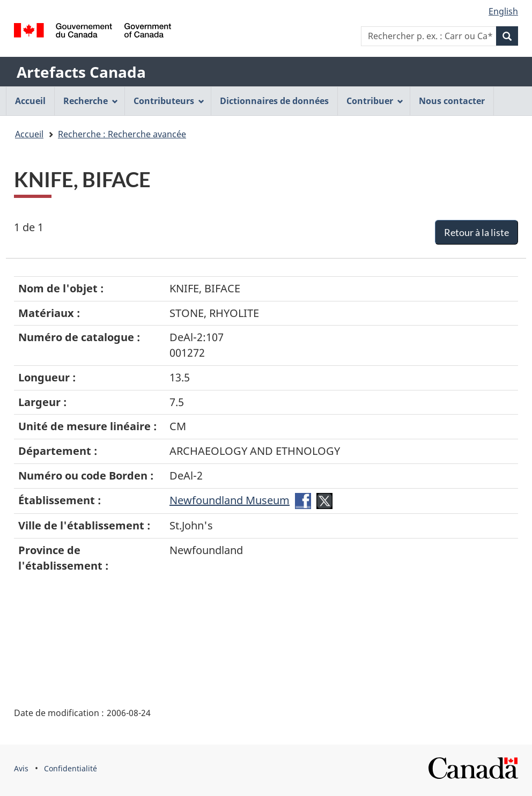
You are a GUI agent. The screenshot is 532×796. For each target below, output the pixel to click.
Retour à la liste (476, 232)
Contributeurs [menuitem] (169, 101)
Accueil (29, 134)
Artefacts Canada (81, 72)
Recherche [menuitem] (91, 101)
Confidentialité (71, 768)
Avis (21, 768)
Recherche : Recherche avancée (122, 134)
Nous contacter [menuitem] (452, 101)
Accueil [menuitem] (30, 101)
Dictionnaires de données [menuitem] (274, 101)
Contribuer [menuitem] (375, 101)
